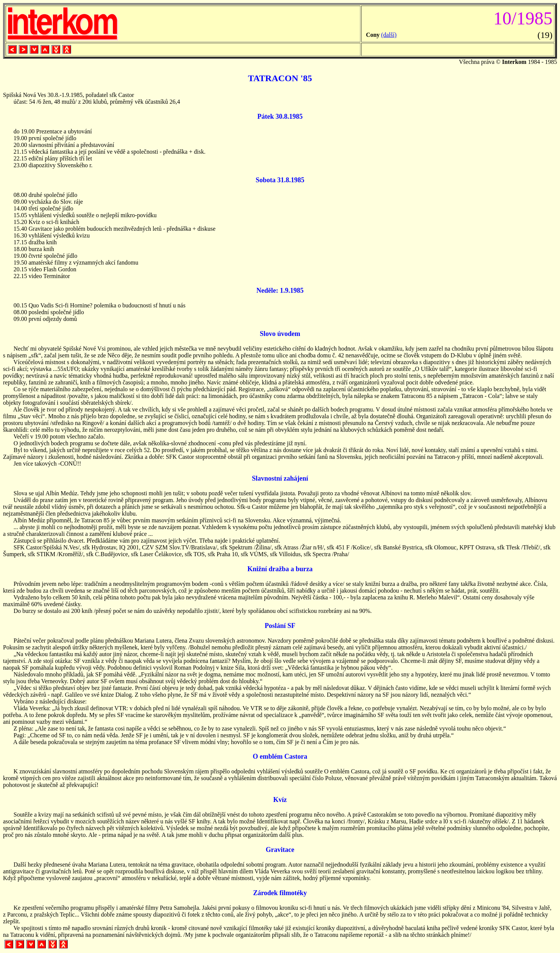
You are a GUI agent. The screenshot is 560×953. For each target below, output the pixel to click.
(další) (389, 35)
